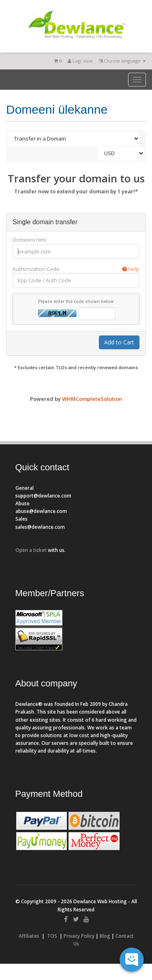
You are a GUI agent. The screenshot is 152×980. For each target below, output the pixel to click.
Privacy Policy (79, 936)
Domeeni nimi (29, 240)
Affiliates (29, 936)
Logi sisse (80, 61)
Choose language (122, 61)
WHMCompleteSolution (92, 399)
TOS (52, 936)
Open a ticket (31, 550)
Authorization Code (76, 269)
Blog (105, 936)
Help (131, 269)
